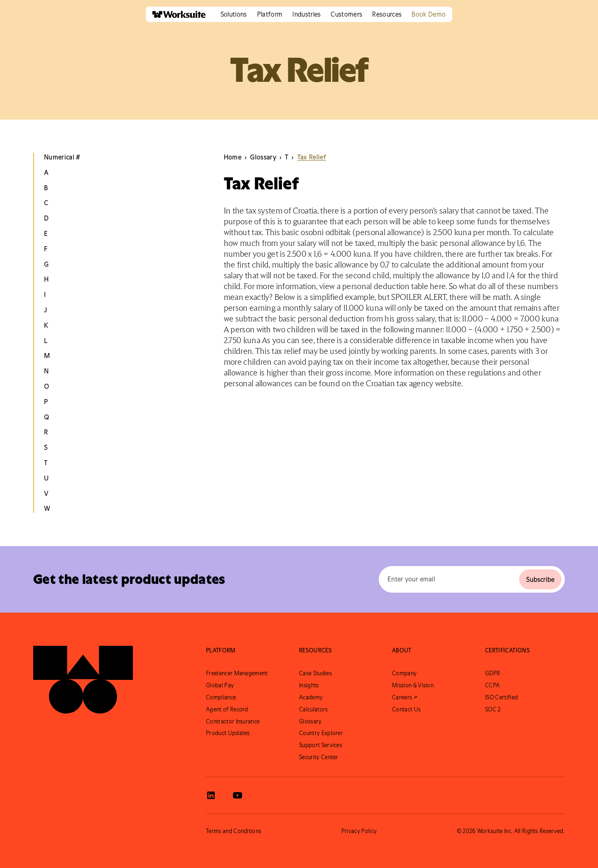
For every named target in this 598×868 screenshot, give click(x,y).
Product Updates (228, 733)
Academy (311, 697)
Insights (309, 685)
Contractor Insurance (233, 721)
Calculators (314, 709)
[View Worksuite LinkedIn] (211, 795)
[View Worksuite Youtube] (238, 795)
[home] (176, 14)
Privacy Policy (359, 831)
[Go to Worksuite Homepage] (83, 679)
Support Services (321, 745)
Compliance (221, 697)
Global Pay (220, 685)
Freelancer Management (237, 673)
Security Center (319, 757)
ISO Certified (501, 697)
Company (404, 673)
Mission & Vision (413, 685)
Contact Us (406, 709)
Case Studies (315, 673)
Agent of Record (227, 709)
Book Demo (429, 14)
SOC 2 (493, 709)
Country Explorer (321, 733)
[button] (234, 14)
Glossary (310, 721)
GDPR (493, 673)
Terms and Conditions (234, 831)
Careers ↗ (404, 697)
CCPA (492, 685)
